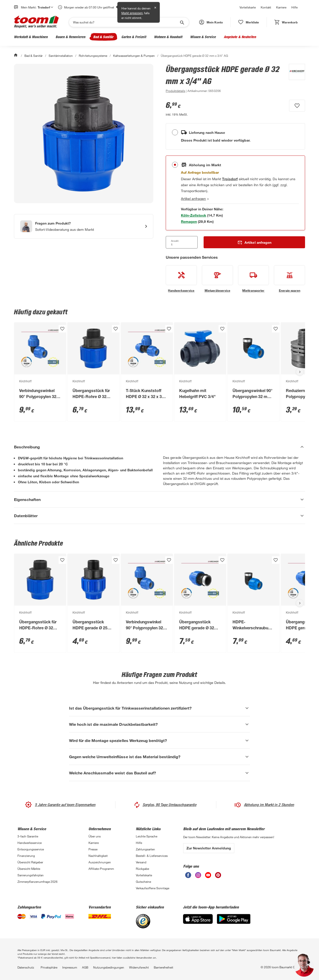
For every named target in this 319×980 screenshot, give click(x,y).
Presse (93, 849)
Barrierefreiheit (163, 967)
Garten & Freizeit (134, 37)
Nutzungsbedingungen (109, 967)
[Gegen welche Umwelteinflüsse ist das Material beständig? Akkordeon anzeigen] (159, 757)
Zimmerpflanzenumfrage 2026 (38, 882)
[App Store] (198, 923)
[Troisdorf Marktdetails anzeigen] (230, 179)
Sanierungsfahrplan (31, 875)
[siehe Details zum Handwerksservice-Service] (181, 279)
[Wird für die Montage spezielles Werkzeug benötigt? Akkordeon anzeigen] (159, 740)
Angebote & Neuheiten (240, 37)
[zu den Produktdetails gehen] (175, 91)
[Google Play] (234, 923)
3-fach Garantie (28, 836)
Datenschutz (26, 967)
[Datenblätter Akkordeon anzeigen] (159, 516)
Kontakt (266, 7)
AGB (85, 967)
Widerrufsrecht (139, 967)
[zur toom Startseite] (36, 22)
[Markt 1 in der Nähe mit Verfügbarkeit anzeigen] (194, 215)
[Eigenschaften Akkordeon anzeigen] (159, 499)
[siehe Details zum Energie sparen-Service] (289, 279)
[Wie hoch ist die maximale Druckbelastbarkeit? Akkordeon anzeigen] (159, 724)
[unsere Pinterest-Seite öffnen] (218, 877)
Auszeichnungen (100, 862)
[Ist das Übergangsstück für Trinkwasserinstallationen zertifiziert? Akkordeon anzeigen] (159, 708)
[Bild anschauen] (84, 133)
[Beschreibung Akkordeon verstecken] (159, 447)
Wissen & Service (203, 37)
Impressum (70, 967)
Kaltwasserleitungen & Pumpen (134, 56)
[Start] (16, 56)
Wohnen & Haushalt (168, 37)
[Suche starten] (182, 22)
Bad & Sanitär (103, 37)
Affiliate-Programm (101, 869)
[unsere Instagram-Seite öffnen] (198, 877)
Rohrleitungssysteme (93, 56)
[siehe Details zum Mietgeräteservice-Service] (217, 279)
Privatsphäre (49, 967)
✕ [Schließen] (155, 8)
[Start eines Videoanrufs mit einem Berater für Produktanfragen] (84, 226)
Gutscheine (143, 882)
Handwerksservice (30, 843)
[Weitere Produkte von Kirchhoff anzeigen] (294, 79)
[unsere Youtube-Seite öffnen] (208, 877)
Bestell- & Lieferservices (152, 856)
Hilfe (294, 7)
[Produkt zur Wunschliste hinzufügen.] (297, 106)
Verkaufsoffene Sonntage (153, 888)
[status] (249, 22)
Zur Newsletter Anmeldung (209, 848)
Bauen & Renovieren (70, 37)
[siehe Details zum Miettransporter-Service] (254, 279)
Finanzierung (26, 856)
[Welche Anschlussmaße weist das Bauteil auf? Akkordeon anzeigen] (159, 773)
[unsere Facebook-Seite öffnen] (188, 877)
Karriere (281, 7)
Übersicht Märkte (29, 869)
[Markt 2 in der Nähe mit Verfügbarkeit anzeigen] (189, 221)
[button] (211, 22)
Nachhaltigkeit (98, 856)
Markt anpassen (132, 13)
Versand (141, 862)
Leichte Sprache (147, 836)
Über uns (95, 836)
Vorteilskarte (248, 7)
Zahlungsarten (145, 849)
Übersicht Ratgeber (30, 862)
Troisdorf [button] (45, 7)
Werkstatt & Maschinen (31, 37)
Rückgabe (142, 869)
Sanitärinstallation (61, 56)
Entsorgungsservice (31, 849)
